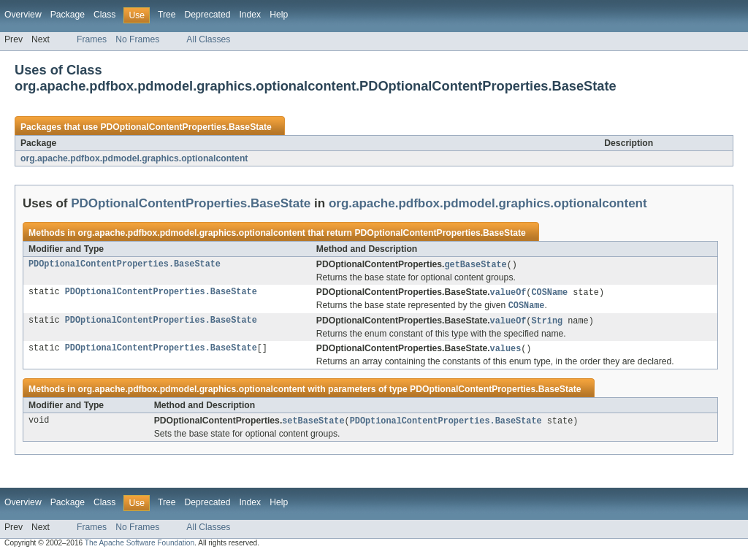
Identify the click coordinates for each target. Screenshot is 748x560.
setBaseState (313, 425)
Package (68, 15)
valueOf (508, 294)
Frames (92, 39)
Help (279, 15)
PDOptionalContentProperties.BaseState (186, 127)
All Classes (208, 39)
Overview (23, 15)
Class (104, 15)
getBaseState (475, 265)
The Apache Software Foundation (140, 547)
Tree (167, 15)
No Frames (137, 39)
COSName (549, 294)
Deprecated (208, 15)
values (506, 352)
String (547, 323)
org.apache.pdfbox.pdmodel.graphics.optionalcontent (134, 158)
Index (250, 15)
